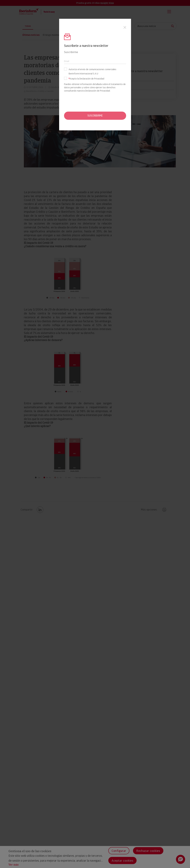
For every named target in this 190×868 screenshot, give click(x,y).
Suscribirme (95, 116)
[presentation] (95, 102)
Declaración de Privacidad (98, 91)
